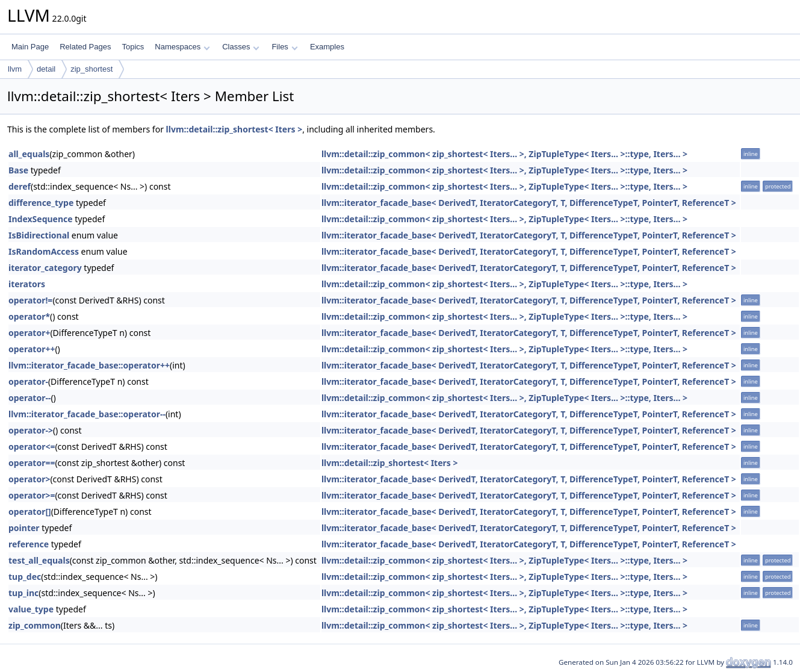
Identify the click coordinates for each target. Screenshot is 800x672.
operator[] (30, 512)
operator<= (32, 446)
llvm (15, 69)
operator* (29, 316)
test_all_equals (39, 560)
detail (46, 69)
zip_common (35, 625)
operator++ (32, 349)
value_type (31, 609)
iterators (27, 284)
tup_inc (23, 593)
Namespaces (182, 47)
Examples (327, 47)
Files (284, 47)
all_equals (29, 154)
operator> (29, 479)
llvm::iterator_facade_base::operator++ (89, 365)
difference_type (41, 203)
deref (20, 186)
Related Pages (85, 47)
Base (18, 170)
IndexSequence (41, 219)
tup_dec (25, 577)
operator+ (29, 333)
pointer (24, 528)
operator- (28, 381)
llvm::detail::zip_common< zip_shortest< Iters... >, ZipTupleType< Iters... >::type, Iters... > (504, 154)
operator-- (29, 398)
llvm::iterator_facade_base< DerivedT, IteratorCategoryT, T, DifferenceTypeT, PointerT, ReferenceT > (529, 203)
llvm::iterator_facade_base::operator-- (87, 414)
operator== (32, 463)
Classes (241, 47)
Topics (133, 47)
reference (29, 544)
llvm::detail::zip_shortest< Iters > (234, 129)
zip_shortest (91, 69)
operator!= (30, 300)
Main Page (30, 47)
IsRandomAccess (44, 251)
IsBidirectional (39, 235)
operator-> (31, 430)
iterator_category (45, 268)
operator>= (32, 495)
